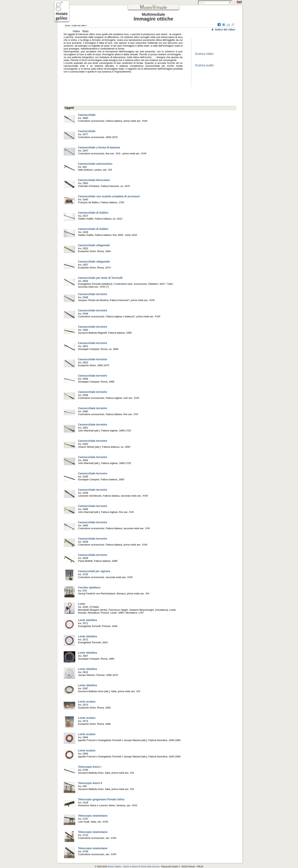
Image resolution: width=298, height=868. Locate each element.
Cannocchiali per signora (94, 571)
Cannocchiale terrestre (93, 294)
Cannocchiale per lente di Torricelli (100, 278)
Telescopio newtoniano (93, 816)
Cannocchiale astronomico (95, 164)
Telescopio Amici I (90, 767)
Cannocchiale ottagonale (94, 245)
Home (68, 26)
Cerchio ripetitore (89, 587)
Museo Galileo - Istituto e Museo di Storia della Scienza (134, 866)
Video (76, 31)
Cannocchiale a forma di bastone (99, 147)
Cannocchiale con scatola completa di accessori (109, 196)
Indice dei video (79, 26)
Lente (82, 604)
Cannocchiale (87, 115)
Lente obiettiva (88, 620)
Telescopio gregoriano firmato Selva (101, 799)
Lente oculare (87, 702)
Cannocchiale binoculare (94, 180)
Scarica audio (204, 65)
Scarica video (204, 54)
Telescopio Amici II (90, 783)
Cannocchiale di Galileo (93, 213)
